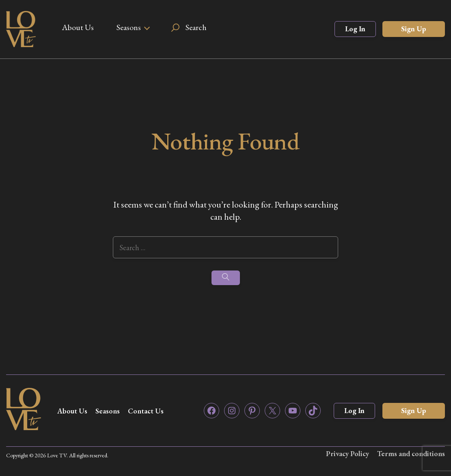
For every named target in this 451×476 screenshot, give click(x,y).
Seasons (129, 27)
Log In (355, 29)
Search (196, 27)
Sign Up (414, 29)
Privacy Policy (347, 453)
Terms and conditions (411, 453)
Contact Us (146, 411)
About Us (78, 27)
